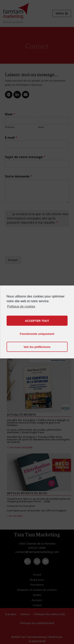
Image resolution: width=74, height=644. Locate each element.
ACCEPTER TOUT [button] (37, 321)
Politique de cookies (21, 306)
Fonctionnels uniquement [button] (37, 334)
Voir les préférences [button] (37, 347)
